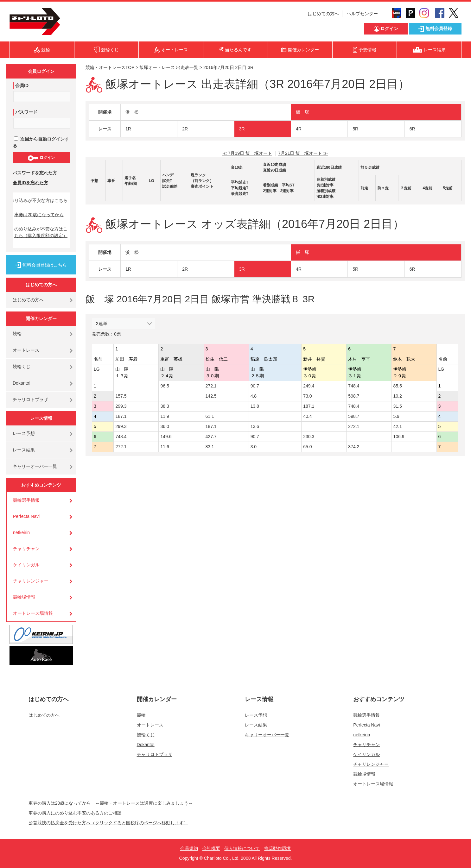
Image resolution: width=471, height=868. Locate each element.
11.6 (165, 447)
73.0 (307, 396)
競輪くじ (22, 367)
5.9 (396, 416)
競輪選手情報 (26, 500)
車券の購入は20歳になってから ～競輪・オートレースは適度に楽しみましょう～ (113, 803)
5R (355, 129)
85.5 (397, 386)
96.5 (165, 386)
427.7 (211, 437)
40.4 (307, 416)
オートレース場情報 (33, 613)
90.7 (255, 386)
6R (412, 129)
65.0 (307, 447)
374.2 (354, 447)
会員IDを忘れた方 (30, 183)
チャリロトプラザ (30, 399)
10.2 (397, 396)
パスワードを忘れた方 (35, 173)
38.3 (165, 406)
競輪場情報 (24, 597)
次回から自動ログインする (41, 142)
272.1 (211, 386)
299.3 (121, 406)
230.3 (309, 437)
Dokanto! (22, 383)
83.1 (210, 447)
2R (185, 129)
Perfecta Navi (26, 516)
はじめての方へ (323, 14)
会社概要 (211, 848)
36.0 (165, 426)
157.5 (121, 396)
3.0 (254, 447)
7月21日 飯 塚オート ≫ (303, 153)
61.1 (210, 416)
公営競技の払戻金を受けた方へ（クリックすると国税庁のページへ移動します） (108, 823)
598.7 (354, 396)
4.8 (254, 396)
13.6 (255, 426)
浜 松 (132, 112)
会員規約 (189, 848)
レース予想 (24, 433)
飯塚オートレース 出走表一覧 (169, 67)
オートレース (26, 350)
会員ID (22, 85)
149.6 (166, 437)
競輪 (17, 334)
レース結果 (24, 450)
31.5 (397, 406)
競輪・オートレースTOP (110, 67)
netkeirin (21, 532)
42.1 (397, 426)
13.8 (255, 406)
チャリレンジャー (31, 581)
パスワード (26, 112)
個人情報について (242, 848)
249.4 (309, 386)
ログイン (41, 158)
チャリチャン (26, 549)
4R (299, 129)
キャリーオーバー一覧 (35, 466)
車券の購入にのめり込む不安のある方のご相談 (75, 813)
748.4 (354, 386)
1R (128, 129)
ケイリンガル (26, 565)
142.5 (211, 396)
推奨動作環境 (277, 848)
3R (242, 129)
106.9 (399, 437)
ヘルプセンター (362, 14)
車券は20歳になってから (39, 215)
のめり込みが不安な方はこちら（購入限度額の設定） (41, 232)
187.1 (309, 406)
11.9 (165, 416)
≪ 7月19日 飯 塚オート (247, 153)
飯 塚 (302, 112)
